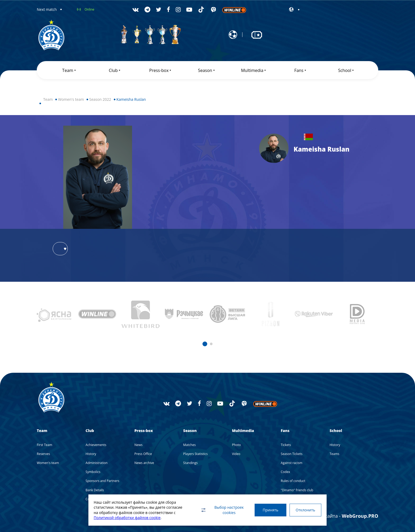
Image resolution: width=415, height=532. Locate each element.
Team (48, 99)
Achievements (96, 445)
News (139, 445)
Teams (334, 454)
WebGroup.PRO (360, 516)
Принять (270, 510)
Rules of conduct (293, 481)
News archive (144, 463)
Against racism (292, 463)
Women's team (71, 99)
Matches (189, 445)
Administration (96, 463)
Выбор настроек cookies (222, 510)
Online (89, 9)
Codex (285, 472)
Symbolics (93, 472)
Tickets (286, 445)
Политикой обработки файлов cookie (127, 518)
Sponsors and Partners (102, 481)
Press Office (143, 454)
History (91, 454)
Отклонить (305, 510)
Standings (190, 463)
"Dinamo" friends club (297, 490)
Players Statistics (195, 454)
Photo (236, 445)
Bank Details (95, 490)
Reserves (43, 454)
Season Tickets (292, 454)
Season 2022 (100, 99)
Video (236, 454)
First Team (44, 445)
